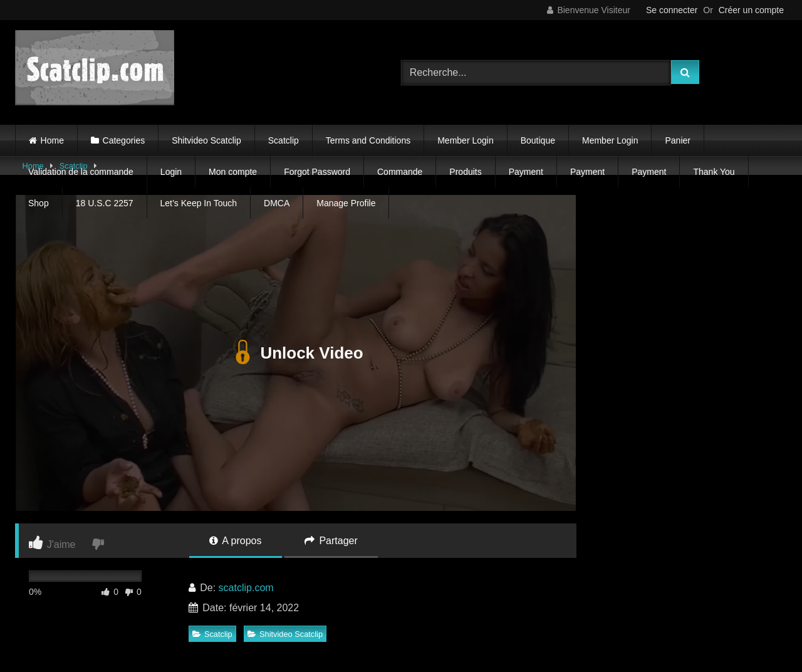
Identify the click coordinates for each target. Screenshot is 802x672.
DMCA (277, 203)
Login (171, 172)
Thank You (714, 172)
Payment (526, 172)
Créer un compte (751, 10)
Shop (39, 203)
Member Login (466, 140)
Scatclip (284, 140)
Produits (465, 172)
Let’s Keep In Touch (199, 203)
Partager (331, 541)
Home (52, 140)
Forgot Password (317, 172)
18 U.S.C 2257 (105, 203)
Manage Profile (346, 203)
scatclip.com (246, 588)
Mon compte (233, 172)
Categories (124, 140)
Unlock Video (295, 353)
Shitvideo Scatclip (206, 140)
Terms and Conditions (368, 140)
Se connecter (672, 10)
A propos (236, 541)
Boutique (538, 140)
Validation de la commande (81, 172)
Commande (400, 172)
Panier (677, 140)
